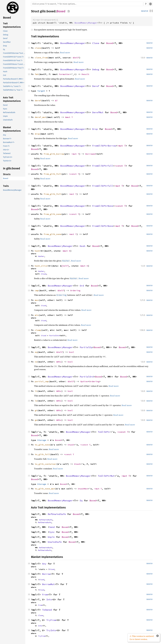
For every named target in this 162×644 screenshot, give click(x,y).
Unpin (5, 116)
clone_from (41, 58)
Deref (5, 38)
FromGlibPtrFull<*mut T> (13, 61)
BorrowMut (48, 584)
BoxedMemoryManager (12, 190)
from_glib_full (53, 174)
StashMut (83, 489)
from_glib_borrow (54, 154)
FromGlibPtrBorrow (104, 146)
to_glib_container (46, 464)
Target (41, 91)
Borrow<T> (7, 139)
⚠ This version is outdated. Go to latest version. (142, 638)
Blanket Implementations (12, 129)
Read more (65, 52)
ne (36, 362)
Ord (4, 75)
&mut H (66, 251)
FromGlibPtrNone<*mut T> (13, 68)
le (36, 401)
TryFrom (51, 620)
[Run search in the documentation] (87, 4)
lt (36, 391)
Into (49, 599)
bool (72, 352)
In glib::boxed (12, 168)
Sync (52, 532)
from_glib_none (53, 214)
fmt (37, 74)
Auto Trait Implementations (12, 99)
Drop (5, 46)
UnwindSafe (8, 120)
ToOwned (7, 153)
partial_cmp (42, 381)
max (37, 300)
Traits (6, 186)
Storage (42, 440)
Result (85, 74)
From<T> (6, 146)
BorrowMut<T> (9, 142)
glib (43, 11)
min (37, 315)
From (45, 595)
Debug (6, 35)
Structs (7, 174)
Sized (44, 274)
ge (36, 420)
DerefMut (7, 42)
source (145, 11)
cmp (37, 290)
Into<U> (6, 150)
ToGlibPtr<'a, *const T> (12, 86)
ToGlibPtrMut (106, 476)
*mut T (121, 146)
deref (38, 100)
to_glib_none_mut (45, 489)
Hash (5, 72)
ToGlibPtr (104, 432)
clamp (38, 330)
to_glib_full (42, 454)
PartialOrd (54, 336)
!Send (5, 105)
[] (151, 11)
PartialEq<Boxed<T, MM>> (13, 79)
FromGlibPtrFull (103, 166)
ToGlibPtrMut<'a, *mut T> (13, 90)
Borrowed (90, 154)
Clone (5, 31)
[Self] (65, 266)
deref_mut (40, 117)
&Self (76, 58)
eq (36, 352)
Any (4, 135)
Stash (71, 445)
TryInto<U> (7, 161)
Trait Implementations (12, 25)
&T (56, 100)
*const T (120, 166)
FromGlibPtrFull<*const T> (13, 57)
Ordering (75, 290)
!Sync (5, 109)
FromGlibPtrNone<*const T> (14, 64)
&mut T (69, 117)
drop (37, 134)
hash (37, 251)
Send (52, 527)
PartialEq (86, 347)
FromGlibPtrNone (103, 206)
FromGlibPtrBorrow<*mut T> (14, 53)
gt (36, 410)
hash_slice (41, 266)
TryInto (51, 630)
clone (38, 48)
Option (84, 381)
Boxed (7, 18)
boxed (51, 11)
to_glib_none (42, 445)
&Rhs (59, 362)
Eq (4, 49)
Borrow (46, 574)
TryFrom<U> (8, 157)
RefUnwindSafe (9, 112)
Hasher (41, 256)
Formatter (65, 74)
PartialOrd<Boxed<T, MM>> (14, 83)
